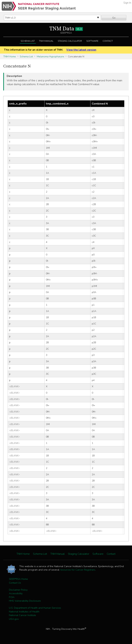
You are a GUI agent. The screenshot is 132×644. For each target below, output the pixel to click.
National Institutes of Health (24, 612)
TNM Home (10, 56)
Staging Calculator (70, 41)
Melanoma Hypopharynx (50, 56)
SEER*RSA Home (18, 579)
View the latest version (81, 50)
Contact (108, 41)
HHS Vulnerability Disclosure (25, 601)
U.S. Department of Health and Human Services (35, 608)
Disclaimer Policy (18, 590)
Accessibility (16, 593)
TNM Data (66, 29)
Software (92, 41)
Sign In (127, 3)
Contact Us (15, 583)
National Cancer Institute (22, 615)
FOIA (12, 597)
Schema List (28, 41)
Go (114, 18)
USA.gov (14, 619)
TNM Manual (46, 41)
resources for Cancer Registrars (78, 570)
